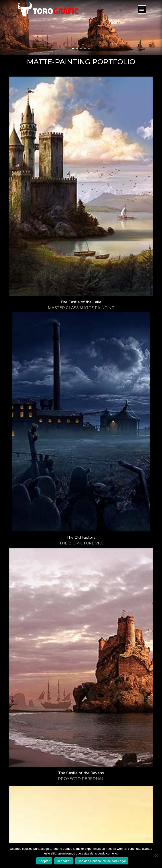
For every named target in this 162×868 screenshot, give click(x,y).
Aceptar (44, 861)
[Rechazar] (156, 855)
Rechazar (64, 861)
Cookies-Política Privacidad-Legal (102, 861)
